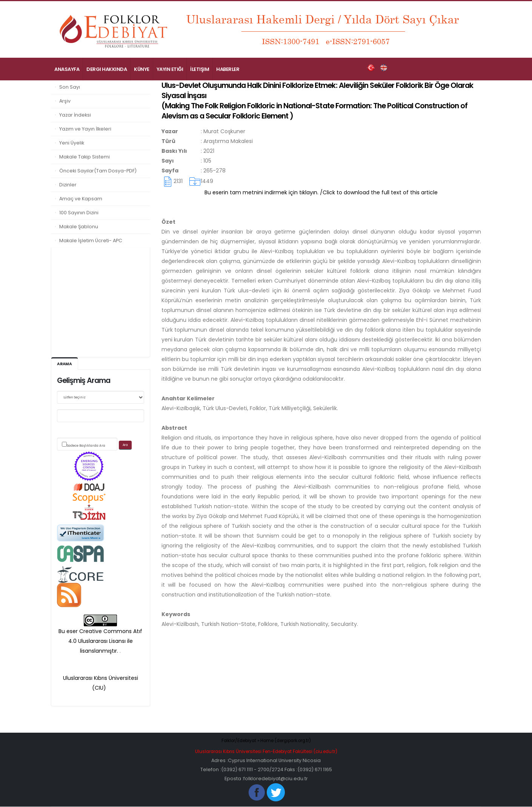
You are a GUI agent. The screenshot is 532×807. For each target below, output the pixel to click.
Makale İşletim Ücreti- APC (91, 241)
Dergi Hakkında (107, 69)
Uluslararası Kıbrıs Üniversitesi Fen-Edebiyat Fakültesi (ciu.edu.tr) (266, 752)
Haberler (228, 69)
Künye (142, 69)
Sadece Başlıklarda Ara (86, 446)
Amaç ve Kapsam (81, 199)
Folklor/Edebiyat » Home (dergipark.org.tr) (266, 741)
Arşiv (65, 101)
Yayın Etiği (170, 69)
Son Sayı (70, 87)
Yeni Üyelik (72, 143)
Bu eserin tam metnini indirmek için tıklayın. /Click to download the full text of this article (321, 192)
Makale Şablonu (79, 227)
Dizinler (68, 185)
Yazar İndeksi (75, 115)
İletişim (200, 69)
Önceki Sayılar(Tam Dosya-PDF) (98, 171)
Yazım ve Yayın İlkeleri (85, 129)
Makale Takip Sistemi (85, 157)
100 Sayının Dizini (79, 213)
